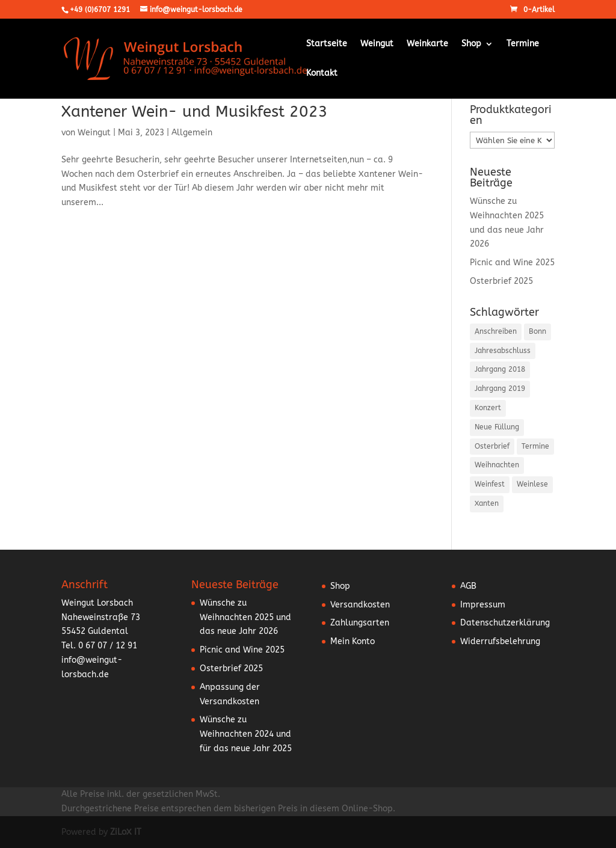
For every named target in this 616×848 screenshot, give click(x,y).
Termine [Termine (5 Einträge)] (535, 446)
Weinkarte (427, 44)
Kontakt (322, 74)
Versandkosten (360, 605)
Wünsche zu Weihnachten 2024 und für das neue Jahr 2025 (246, 734)
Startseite (327, 44)
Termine (523, 44)
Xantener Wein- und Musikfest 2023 (195, 112)
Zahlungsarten (360, 623)
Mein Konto (353, 641)
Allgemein (192, 133)
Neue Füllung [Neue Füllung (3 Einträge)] (497, 427)
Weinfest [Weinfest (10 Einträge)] (490, 484)
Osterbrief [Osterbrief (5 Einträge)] (492, 446)
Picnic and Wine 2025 (512, 263)
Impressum (483, 605)
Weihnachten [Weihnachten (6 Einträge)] (497, 465)
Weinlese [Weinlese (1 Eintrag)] (532, 484)
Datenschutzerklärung (505, 623)
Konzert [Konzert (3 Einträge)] (488, 408)
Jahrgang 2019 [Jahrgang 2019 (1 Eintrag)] (500, 389)
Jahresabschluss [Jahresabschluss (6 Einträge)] (503, 351)
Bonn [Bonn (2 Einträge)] (537, 331)
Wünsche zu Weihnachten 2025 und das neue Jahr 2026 (245, 617)
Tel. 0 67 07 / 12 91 (99, 646)
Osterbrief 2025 (501, 281)
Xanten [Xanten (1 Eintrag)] (487, 503)
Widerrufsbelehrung (500, 641)
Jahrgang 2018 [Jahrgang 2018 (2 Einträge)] (500, 369)
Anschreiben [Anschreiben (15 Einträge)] (496, 331)
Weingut (377, 44)
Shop (471, 44)
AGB (468, 586)
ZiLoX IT (126, 832)
